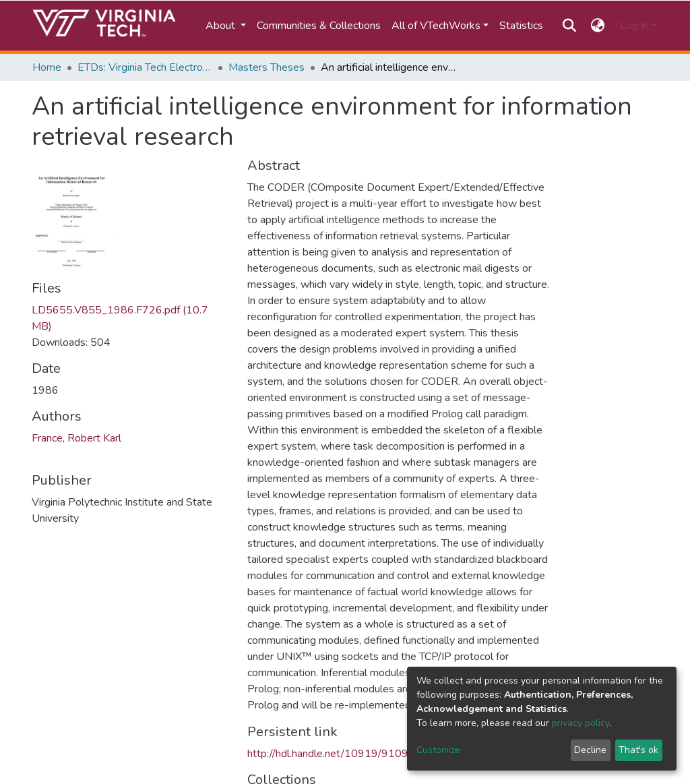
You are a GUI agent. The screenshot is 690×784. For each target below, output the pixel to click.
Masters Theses (266, 67)
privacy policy (581, 723)
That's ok (638, 750)
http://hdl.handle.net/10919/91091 (331, 754)
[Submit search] (569, 26)
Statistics (521, 26)
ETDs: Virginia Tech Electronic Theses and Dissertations (145, 67)
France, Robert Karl (76, 438)
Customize (438, 750)
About (222, 26)
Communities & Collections (319, 26)
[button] (598, 26)
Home (47, 67)
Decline (590, 750)
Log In (634, 26)
